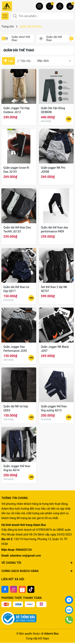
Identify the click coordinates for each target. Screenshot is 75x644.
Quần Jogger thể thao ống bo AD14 (17, 468)
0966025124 (24, 550)
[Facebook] (5, 589)
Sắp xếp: (24, 61)
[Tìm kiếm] (15, 16)
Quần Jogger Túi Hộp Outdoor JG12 (16, 110)
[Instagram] (13, 589)
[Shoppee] (22, 589)
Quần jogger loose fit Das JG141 (16, 170)
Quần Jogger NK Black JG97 (55, 349)
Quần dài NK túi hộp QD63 (16, 408)
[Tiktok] (31, 589)
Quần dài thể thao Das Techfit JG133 (17, 229)
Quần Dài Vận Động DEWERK (53, 110)
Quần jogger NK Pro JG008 (53, 170)
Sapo (46, 638)
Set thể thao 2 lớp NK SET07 (54, 289)
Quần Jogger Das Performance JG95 (15, 349)
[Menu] (5, 16)
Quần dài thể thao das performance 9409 (55, 229)
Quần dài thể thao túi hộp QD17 (16, 289)
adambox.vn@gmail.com (25, 556)
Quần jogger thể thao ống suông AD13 (54, 408)
